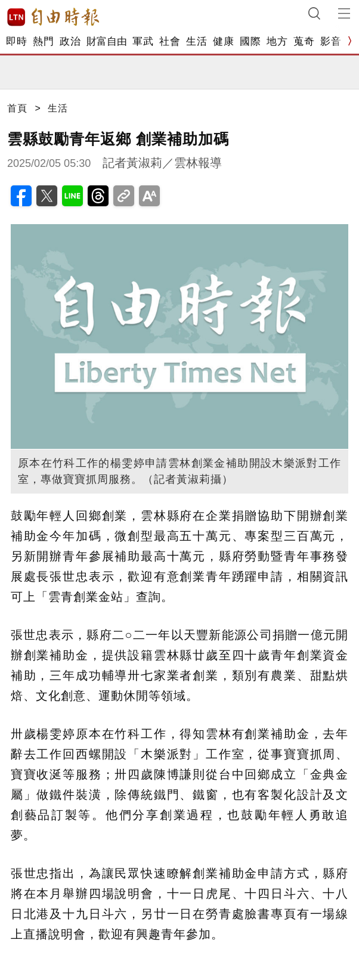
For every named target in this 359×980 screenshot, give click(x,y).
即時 (16, 41)
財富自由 (106, 41)
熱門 (43, 41)
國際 (250, 41)
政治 (70, 41)
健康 (223, 41)
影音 (331, 41)
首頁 (17, 108)
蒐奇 (304, 41)
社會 (170, 41)
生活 (196, 41)
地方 (277, 41)
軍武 (143, 41)
